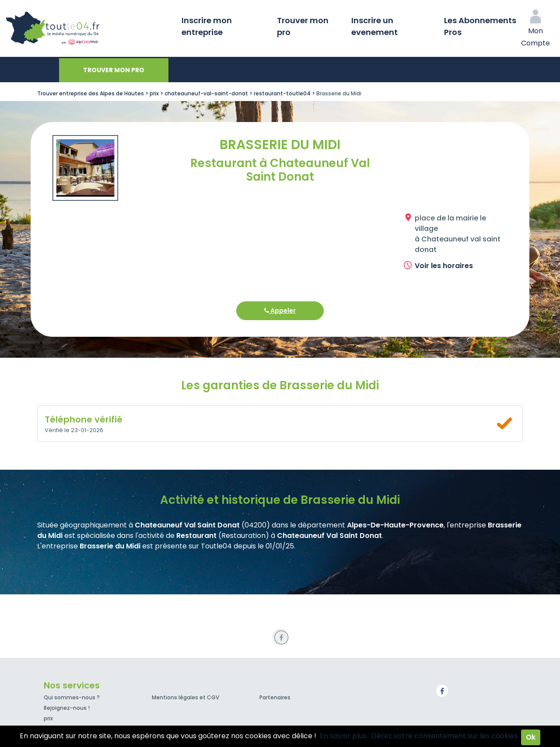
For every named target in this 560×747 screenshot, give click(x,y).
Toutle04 (87, 28)
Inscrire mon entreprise (207, 26)
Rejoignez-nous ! (67, 708)
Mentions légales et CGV (185, 697)
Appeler (280, 311)
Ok (531, 737)
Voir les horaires (444, 266)
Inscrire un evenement (374, 26)
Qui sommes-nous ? (72, 697)
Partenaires (275, 697)
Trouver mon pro (303, 26)
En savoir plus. (344, 736)
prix (48, 718)
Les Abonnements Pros (480, 26)
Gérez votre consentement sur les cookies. (445, 736)
